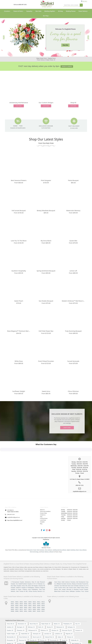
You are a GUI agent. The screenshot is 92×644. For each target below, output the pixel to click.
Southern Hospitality (19, 271)
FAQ (41, 507)
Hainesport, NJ (37, 624)
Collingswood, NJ (32, 621)
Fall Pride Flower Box (46, 331)
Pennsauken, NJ (11, 631)
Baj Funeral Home (71, 578)
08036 (17, 596)
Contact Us (43, 505)
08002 (12, 592)
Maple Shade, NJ (46, 614)
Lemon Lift (73, 271)
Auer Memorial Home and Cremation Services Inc (73, 576)
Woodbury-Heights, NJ (24, 637)
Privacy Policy (43, 504)
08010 (34, 592)
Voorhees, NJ (43, 634)
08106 (39, 602)
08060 (39, 598)
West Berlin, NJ (64, 634)
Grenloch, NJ (79, 621)
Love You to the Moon (19, 241)
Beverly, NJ (50, 618)
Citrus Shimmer (73, 391)
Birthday (61, 11)
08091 (26, 602)
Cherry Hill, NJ (10, 614)
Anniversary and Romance (19, 103)
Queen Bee (73, 241)
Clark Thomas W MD (22, 582)
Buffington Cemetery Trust (77, 582)
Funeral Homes (44, 509)
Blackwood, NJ (60, 618)
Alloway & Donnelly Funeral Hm (80, 574)
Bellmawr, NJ (31, 618)
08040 (21, 596)
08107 (43, 602)
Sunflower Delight (19, 391)
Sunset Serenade (73, 361)
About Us (42, 500)
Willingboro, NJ (11, 637)
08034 (43, 594)
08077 (26, 600)
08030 (26, 594)
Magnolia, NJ (69, 624)
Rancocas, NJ (22, 631)
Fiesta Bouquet (73, 180)
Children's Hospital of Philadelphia (25, 578)
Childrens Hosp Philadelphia (30, 580)
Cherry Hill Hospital (33, 576)
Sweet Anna (46, 391)
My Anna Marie (46, 241)
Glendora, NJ (55, 621)
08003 (17, 592)
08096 (30, 602)
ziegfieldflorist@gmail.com (14, 508)
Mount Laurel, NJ (37, 628)
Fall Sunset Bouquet (19, 211)
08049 (43, 596)
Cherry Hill (24, 576)
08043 (26, 596)
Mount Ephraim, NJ (24, 628)
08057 (30, 598)
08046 (34, 596)
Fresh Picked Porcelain (46, 361)
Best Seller (39, 11)
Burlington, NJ (71, 618)
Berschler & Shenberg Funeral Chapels (77, 580)
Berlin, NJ (41, 618)
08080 (34, 600)
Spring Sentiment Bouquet (46, 271)
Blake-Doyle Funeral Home (62, 582)
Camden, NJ (10, 621)
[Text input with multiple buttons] (72, 5)
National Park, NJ (50, 628)
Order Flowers (67, 66)
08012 (39, 592)
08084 (43, 600)
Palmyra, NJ (70, 628)
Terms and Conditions (45, 502)
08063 (43, 598)
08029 (21, 594)
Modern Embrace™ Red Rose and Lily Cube (73, 301)
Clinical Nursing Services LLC (37, 582)
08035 (12, 596)
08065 (12, 600)
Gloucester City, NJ (67, 621)
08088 (17, 602)
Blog (41, 514)
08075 (21, 600)
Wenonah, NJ (53, 634)
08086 (12, 602)
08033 (39, 594)
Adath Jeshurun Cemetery (68, 572)
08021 (12, 594)
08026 (17, 594)
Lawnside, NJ (48, 624)
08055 (26, 598)
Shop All (73, 103)
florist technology (34, 542)
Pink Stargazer (46, 180)
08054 (21, 598)
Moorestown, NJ (22, 614)
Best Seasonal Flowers (19, 180)
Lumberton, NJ (58, 624)
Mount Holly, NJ (34, 614)
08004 (21, 592)
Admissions (28, 572)
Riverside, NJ (33, 631)
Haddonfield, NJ (25, 624)
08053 (17, 598)
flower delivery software (47, 542)
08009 (30, 592)
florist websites (40, 541)
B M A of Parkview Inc (38, 574)
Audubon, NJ (10, 618)
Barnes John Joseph (60, 580)
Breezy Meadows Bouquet (46, 211)
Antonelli (57, 576)
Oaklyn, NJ (60, 628)
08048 (39, 596)
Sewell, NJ (65, 631)
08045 (30, 596)
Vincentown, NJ (32, 634)
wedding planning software (59, 541)
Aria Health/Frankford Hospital (24, 574)
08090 (21, 602)
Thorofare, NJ (20, 634)
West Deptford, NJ (76, 634)
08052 (12, 598)
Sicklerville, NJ (75, 631)
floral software (48, 541)
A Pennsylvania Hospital (17, 572)
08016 (43, 592)
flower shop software (81, 541)
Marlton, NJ (57, 614)
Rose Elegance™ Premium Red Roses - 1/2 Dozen (19, 331)
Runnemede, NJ (54, 631)
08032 (34, 594)
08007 (26, 592)
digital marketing (71, 541)
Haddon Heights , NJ (12, 624)
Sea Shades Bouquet (46, 301)
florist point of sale (31, 541)
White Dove (19, 361)
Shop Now (65, 45)
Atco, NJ (77, 614)
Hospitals (42, 512)
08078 (30, 600)
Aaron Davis (58, 572)
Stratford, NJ (10, 634)
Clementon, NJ (21, 621)
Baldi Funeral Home (83, 578)
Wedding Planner (71, 11)
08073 (17, 600)
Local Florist (43, 511)
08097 (34, 602)
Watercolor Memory (73, 211)
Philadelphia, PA (67, 614)
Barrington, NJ (21, 618)
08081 (39, 600)
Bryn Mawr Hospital (16, 576)
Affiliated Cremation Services (64, 574)
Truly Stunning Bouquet (73, 331)
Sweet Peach (19, 301)
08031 (30, 594)
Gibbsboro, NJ (44, 621)
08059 (34, 598)
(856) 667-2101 (11, 505)
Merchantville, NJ (11, 628)
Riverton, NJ (43, 631)
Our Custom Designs (46, 103)
